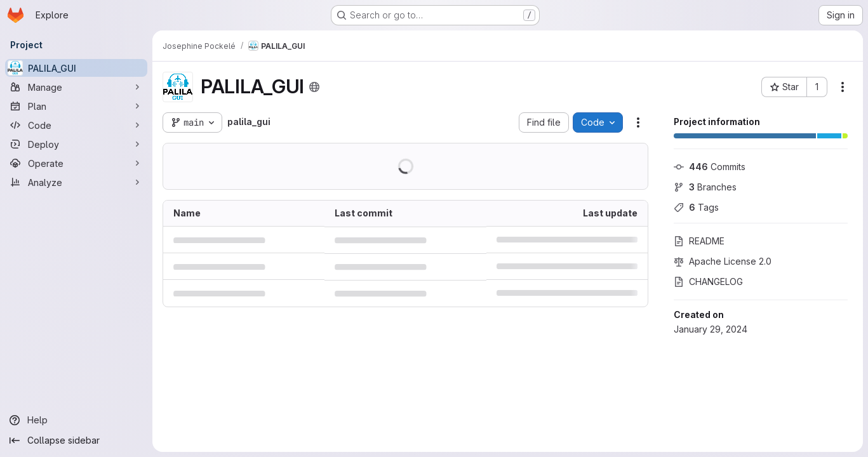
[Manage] (76, 87)
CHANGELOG (708, 281)
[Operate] (76, 163)
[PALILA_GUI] (76, 68)
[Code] (76, 125)
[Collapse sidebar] (76, 440)
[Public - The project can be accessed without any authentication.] (314, 87)
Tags (696, 207)
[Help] (76, 420)
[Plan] (76, 106)
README (699, 241)
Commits (710, 167)
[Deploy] (76, 144)
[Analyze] (76, 182)
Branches (705, 187)
